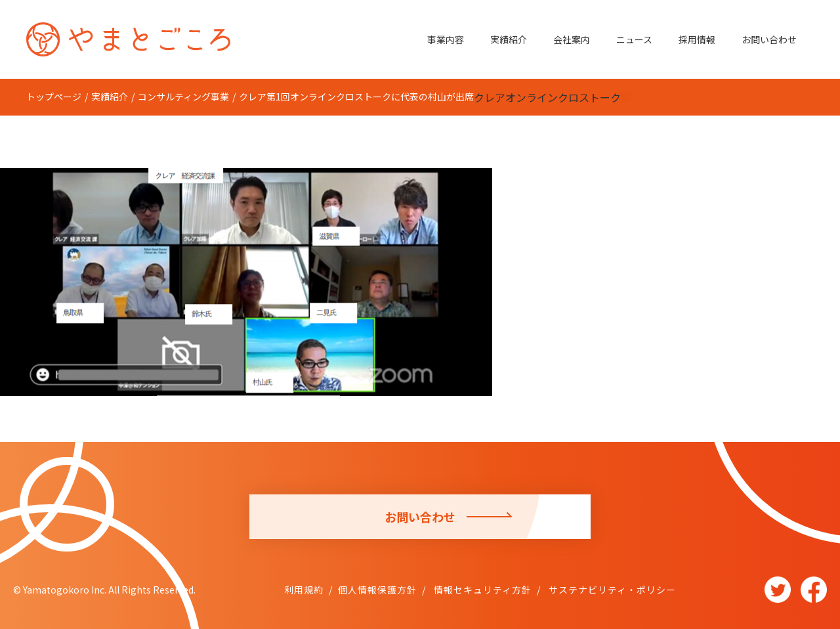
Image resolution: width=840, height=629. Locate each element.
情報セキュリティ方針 (481, 590)
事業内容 (446, 39)
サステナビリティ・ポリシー (611, 590)
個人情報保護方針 (377, 590)
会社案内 (572, 39)
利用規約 (304, 590)
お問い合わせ (769, 39)
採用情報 (697, 39)
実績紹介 (509, 39)
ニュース (634, 39)
